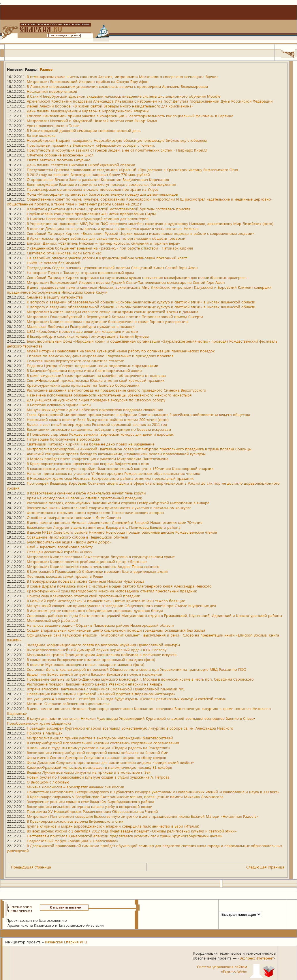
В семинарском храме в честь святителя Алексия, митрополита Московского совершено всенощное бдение (123, 77)
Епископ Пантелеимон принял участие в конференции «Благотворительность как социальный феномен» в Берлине (130, 116)
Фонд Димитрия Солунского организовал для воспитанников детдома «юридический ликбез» (110, 762)
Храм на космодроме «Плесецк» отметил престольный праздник (84, 498)
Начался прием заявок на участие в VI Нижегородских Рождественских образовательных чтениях (113, 473)
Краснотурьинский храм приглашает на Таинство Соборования (83, 385)
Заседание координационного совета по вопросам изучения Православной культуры (103, 645)
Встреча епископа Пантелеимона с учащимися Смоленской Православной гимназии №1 (106, 689)
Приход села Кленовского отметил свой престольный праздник (83, 596)
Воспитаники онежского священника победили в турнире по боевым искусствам (99, 429)
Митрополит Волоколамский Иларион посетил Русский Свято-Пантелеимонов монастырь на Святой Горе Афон (126, 282)
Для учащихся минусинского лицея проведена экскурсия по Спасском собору (96, 400)
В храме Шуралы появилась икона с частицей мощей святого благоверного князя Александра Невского (119, 586)
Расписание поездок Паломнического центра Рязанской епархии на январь (95, 684)
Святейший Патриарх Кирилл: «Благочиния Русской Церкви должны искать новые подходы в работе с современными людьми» (141, 233)
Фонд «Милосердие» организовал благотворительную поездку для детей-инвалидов (102, 194)
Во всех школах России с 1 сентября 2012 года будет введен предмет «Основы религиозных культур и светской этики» (132, 831)
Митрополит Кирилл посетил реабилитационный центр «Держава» (87, 561)
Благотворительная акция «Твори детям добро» (69, 542)
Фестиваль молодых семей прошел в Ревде (65, 576)
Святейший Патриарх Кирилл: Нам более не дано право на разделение (91, 444)
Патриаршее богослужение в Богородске (63, 439)
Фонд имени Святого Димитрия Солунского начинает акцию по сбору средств (96, 757)
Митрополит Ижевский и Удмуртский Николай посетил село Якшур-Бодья (92, 121)
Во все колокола (41, 135)
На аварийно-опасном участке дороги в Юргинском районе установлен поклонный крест (107, 258)
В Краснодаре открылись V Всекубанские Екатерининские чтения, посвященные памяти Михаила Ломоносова (125, 797)
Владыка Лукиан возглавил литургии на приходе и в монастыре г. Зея (89, 772)
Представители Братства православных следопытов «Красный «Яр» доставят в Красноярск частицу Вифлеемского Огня (132, 170)
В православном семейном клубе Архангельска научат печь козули (86, 493)
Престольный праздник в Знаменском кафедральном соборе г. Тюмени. (91, 145)
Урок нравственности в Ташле (53, 125)
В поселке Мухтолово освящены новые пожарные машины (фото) (85, 664)
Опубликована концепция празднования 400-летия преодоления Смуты (91, 214)
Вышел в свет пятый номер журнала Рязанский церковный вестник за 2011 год (97, 424)
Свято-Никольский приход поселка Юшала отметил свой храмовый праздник (96, 380)
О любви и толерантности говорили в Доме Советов (74, 517)
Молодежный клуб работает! (52, 620)
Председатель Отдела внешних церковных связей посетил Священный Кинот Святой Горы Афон (112, 268)
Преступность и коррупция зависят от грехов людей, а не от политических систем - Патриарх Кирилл (117, 150)
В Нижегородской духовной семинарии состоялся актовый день (84, 130)
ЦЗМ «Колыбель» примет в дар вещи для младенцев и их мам (82, 331)
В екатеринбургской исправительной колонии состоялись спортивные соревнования (103, 743)
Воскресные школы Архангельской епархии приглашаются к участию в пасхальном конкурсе (109, 508)
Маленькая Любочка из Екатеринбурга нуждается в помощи (81, 326)
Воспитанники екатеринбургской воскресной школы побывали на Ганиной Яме (97, 753)
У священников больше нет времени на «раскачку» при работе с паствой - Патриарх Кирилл (110, 248)
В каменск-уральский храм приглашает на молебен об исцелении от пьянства (96, 375)
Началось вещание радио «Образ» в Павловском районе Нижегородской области (100, 625)
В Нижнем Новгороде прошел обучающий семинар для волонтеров (88, 219)
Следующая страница (265, 867)
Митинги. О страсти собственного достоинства (68, 704)
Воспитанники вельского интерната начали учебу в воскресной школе (89, 806)
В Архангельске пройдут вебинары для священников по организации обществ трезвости (106, 238)
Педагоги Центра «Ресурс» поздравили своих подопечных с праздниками (93, 366)
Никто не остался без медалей (54, 263)
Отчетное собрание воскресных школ (60, 155)
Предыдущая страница (31, 867)
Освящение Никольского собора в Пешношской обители (78, 537)
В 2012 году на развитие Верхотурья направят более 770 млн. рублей (88, 174)
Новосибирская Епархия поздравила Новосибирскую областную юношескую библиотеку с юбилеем (117, 140)
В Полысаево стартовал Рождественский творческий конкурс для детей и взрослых (100, 434)
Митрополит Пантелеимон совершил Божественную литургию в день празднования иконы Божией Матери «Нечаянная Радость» (143, 816)
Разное (46, 69)
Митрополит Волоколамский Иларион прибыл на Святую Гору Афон (88, 81)
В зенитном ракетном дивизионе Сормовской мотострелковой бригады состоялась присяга (109, 209)
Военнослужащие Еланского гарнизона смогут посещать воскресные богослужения (101, 184)
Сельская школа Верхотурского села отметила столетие (75, 361)
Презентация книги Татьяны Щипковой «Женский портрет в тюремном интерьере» (101, 694)
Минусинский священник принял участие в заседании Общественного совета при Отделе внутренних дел (121, 606)
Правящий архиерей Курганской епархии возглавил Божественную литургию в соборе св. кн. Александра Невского (130, 728)
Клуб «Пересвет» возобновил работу (60, 547)
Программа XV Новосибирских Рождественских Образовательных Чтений (92, 811)
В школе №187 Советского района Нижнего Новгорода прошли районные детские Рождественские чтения (122, 532)
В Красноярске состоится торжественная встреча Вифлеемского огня (88, 463)
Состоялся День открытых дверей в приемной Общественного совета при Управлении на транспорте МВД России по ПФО (137, 669)
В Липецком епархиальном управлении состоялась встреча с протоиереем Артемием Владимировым (117, 86)
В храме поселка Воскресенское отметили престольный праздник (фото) (91, 659)
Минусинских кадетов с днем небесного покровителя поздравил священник (95, 410)
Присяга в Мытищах (45, 733)
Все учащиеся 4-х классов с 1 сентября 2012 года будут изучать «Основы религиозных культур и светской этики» (126, 699)
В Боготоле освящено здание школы (59, 405)
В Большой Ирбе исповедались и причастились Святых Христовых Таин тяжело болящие (106, 601)
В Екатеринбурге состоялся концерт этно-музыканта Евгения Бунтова (88, 336)
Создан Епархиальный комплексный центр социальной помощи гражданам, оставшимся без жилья (116, 630)
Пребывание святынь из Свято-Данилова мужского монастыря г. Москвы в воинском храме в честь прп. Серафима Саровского (140, 679)
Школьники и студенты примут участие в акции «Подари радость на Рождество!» (99, 748)
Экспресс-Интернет (257, 958)
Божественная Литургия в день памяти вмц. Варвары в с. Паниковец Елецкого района (104, 527)
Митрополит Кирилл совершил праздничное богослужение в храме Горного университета (108, 321)
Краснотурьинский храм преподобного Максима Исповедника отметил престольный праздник (112, 591)
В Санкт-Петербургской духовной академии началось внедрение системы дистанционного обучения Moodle (124, 96)
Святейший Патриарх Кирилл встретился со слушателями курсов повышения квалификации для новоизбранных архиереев (137, 277)
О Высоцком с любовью (48, 782)
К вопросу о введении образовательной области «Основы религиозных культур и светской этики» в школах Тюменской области (141, 302)
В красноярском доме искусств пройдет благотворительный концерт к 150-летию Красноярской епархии (120, 468)
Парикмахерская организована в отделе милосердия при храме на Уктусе (93, 189)
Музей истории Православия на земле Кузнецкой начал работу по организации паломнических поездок (121, 351)
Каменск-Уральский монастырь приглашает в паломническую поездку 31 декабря (99, 767)
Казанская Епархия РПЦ (66, 942)
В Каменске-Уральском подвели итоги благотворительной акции (84, 370)
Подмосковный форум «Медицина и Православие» (73, 841)
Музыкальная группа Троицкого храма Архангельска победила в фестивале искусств (102, 655)
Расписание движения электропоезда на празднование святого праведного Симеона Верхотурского (116, 390)
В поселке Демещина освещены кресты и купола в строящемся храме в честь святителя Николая (113, 228)
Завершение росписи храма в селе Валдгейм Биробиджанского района (91, 801)
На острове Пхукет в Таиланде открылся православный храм (80, 272)
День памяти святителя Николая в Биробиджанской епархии (81, 165)
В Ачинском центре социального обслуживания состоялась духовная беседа (95, 610)
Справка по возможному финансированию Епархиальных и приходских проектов (100, 356)
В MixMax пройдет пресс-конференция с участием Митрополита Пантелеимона (98, 459)
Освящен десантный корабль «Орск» (60, 552)
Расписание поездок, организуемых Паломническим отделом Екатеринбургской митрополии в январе (118, 503)
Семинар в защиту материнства (55, 297)
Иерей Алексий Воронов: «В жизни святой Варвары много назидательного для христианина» (110, 106)
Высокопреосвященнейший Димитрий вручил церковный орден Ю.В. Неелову (97, 650)
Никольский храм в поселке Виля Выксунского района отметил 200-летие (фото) (98, 419)
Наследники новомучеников (52, 91)
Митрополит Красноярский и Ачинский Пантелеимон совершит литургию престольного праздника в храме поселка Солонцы (139, 449)
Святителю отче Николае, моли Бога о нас (64, 253)
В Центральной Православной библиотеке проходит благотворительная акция (97, 571)
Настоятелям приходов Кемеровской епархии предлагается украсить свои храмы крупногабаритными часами (125, 836)
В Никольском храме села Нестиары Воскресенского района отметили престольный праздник (110, 478)
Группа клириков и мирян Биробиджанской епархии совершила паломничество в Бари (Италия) (113, 826)
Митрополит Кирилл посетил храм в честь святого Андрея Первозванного (93, 566)
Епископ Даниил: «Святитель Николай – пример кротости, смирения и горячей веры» (103, 243)
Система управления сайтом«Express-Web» (222, 969)
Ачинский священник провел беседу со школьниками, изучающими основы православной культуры (116, 454)
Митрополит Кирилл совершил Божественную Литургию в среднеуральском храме (101, 557)
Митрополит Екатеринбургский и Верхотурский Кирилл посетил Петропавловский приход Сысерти (115, 317)
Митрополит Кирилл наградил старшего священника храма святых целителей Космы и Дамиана (113, 312)
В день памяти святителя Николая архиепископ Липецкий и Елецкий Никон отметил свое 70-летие (115, 522)
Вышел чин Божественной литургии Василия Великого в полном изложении (95, 674)
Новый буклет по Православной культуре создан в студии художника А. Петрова (98, 777)
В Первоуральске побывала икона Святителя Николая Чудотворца (86, 581)
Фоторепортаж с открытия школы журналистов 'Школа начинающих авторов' (96, 512)
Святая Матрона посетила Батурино (59, 160)
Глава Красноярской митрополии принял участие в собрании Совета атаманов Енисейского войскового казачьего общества (138, 415)
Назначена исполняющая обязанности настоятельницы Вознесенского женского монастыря (109, 395)
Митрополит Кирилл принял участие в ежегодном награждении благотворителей (100, 738)
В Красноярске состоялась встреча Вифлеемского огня (75, 821)
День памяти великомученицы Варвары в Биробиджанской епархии (88, 111)
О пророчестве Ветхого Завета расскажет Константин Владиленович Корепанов (98, 179)
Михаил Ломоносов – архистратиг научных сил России (76, 787)
